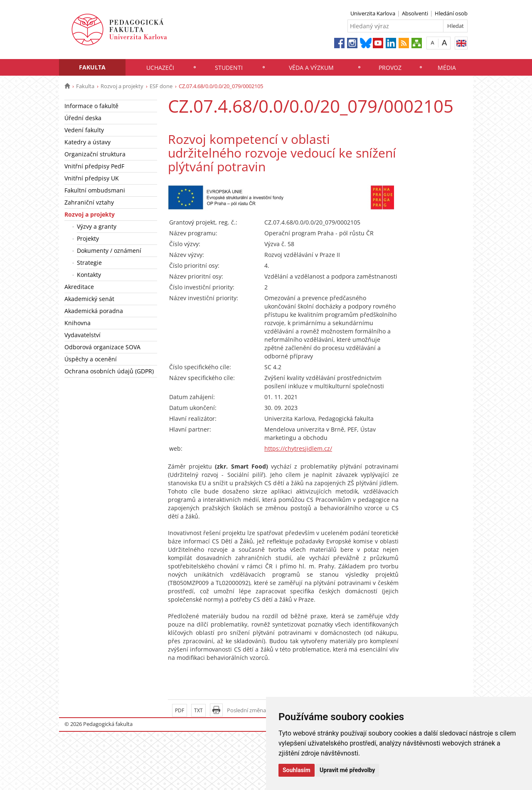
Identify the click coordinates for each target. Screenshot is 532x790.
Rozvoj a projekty (122, 86)
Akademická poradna (94, 311)
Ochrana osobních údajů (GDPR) (109, 371)
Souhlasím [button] (297, 770)
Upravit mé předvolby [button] (347, 770)
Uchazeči (160, 68)
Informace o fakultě (91, 106)
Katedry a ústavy (87, 142)
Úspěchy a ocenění (91, 359)
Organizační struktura (95, 154)
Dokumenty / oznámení (109, 251)
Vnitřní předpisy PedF (94, 166)
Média (447, 68)
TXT (198, 710)
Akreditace (79, 287)
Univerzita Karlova (373, 13)
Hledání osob (451, 13)
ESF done (161, 86)
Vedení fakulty (84, 130)
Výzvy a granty (97, 226)
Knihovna (78, 323)
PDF (180, 710)
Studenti (229, 68)
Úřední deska (83, 118)
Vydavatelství (83, 335)
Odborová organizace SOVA (102, 347)
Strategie (89, 263)
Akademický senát (89, 299)
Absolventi (415, 13)
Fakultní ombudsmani (95, 190)
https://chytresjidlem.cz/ (298, 448)
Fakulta (92, 67)
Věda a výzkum (311, 68)
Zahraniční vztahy (89, 202)
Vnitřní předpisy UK (92, 178)
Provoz (390, 68)
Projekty (88, 238)
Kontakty (89, 275)
